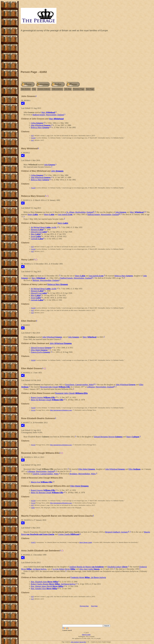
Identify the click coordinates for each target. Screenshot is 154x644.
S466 (33, 508)
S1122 (33, 410)
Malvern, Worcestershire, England (46, 280)
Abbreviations (57, 89)
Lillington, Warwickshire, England (100, 387)
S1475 (33, 542)
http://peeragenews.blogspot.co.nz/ (61, 410)
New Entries (26, 89)
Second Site (83, 642)
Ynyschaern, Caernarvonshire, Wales (79, 385)
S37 (32, 136)
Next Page (90, 89)
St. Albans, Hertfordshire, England (80, 212)
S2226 (33, 138)
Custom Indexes (44, 89)
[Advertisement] (86, 52)
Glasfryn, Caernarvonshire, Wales (45, 474)
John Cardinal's (75, 642)
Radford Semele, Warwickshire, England (48, 115)
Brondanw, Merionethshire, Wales (83, 474)
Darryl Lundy (86, 635)
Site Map (68, 89)
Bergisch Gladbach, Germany (117, 532)
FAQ (34, 89)
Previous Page (79, 89)
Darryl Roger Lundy (86, 542)
